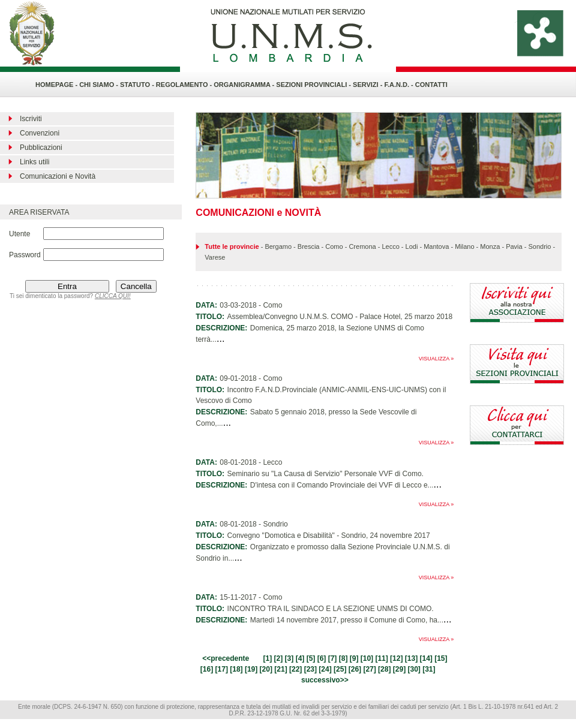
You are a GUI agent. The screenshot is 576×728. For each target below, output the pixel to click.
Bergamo (278, 246)
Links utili (34, 162)
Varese (215, 257)
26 (355, 669)
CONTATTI (431, 85)
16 (207, 669)
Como (334, 246)
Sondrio (539, 246)
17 (222, 669)
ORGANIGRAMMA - (245, 85)
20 (266, 669)
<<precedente (226, 658)
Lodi (412, 246)
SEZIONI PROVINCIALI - (314, 85)
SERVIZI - (368, 85)
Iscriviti (31, 119)
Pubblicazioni (41, 148)
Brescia (309, 246)
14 (426, 658)
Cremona (362, 246)
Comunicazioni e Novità (58, 176)
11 (381, 658)
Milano (464, 246)
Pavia (514, 246)
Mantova (436, 246)
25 (340, 669)
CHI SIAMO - (99, 85)
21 (280, 669)
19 (251, 669)
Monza (490, 246)
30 (414, 669)
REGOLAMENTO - (185, 85)
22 (295, 669)
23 (310, 669)
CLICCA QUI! (113, 296)
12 (396, 658)
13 (411, 658)
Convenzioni (40, 133)
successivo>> (325, 680)
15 (441, 658)
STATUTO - (138, 85)
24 (325, 669)
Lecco (390, 246)
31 (429, 669)
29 (399, 669)
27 (369, 669)
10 (367, 658)
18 (236, 669)
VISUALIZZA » (436, 359)
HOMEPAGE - (56, 85)
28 (384, 669)
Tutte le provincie (232, 246)
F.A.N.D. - (399, 85)
